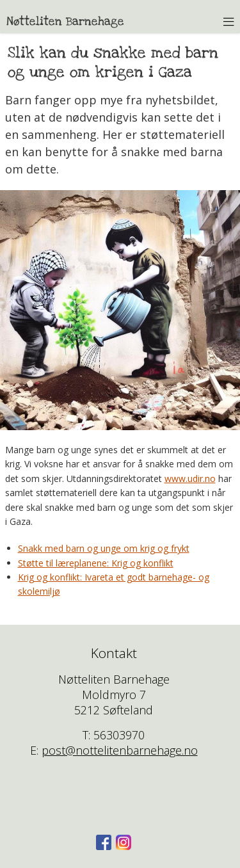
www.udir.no (190, 478)
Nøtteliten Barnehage (65, 21)
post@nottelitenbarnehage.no (120, 750)
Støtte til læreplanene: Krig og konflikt (96, 563)
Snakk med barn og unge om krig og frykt (104, 548)
